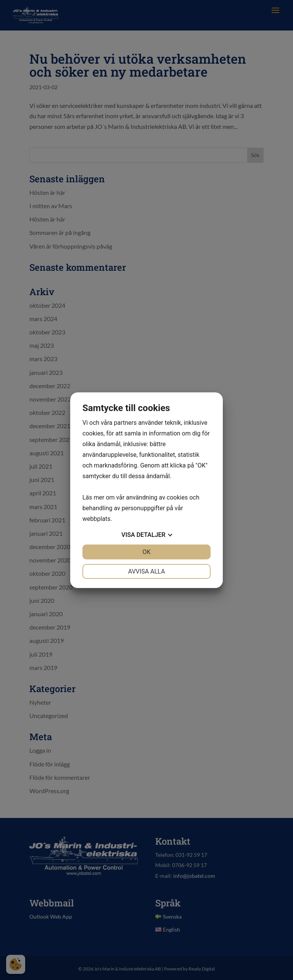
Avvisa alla (147, 571)
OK (146, 552)
